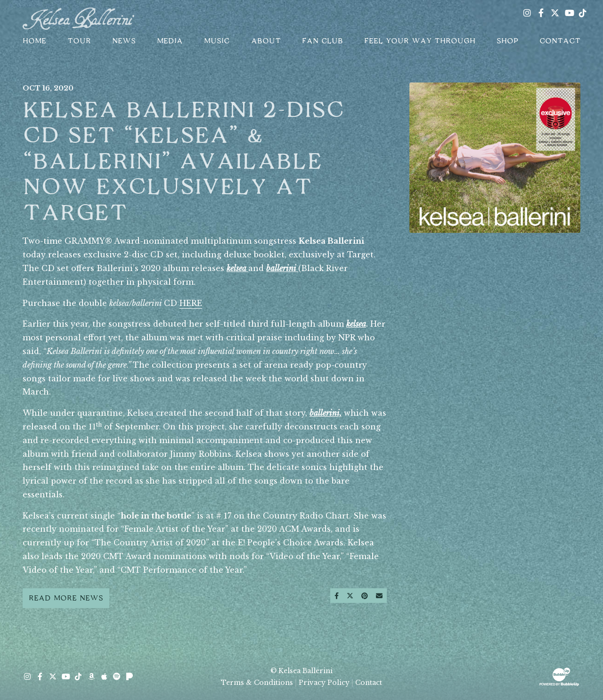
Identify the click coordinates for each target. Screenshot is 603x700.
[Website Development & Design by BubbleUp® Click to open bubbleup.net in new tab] (559, 676)
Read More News (66, 598)
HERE (191, 303)
